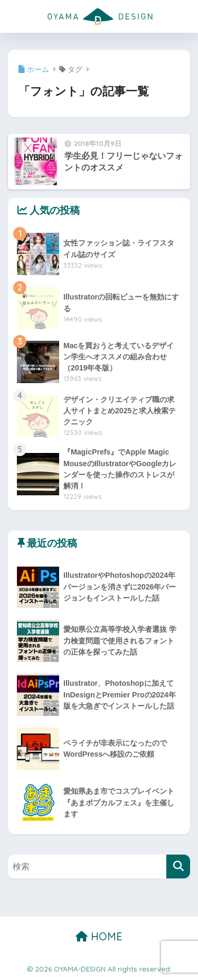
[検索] (178, 866)
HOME (99, 936)
